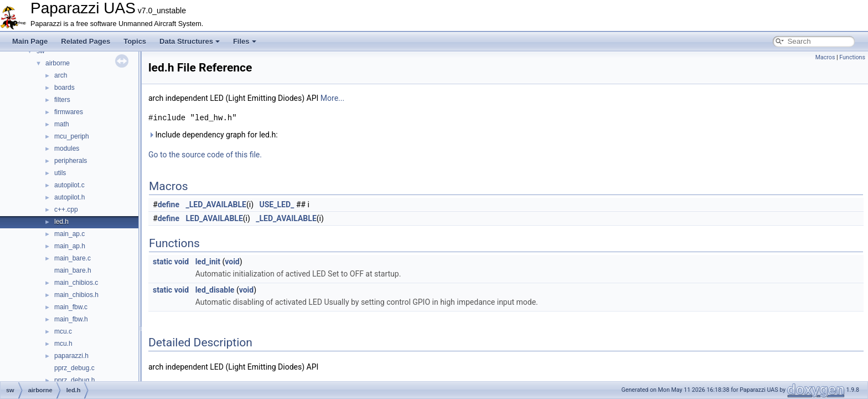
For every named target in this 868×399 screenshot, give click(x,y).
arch (61, 75)
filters (62, 100)
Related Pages (86, 41)
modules (67, 149)
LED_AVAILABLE (215, 218)
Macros (825, 57)
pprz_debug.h (74, 380)
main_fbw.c (71, 307)
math (62, 124)
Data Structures (190, 41)
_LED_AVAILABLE (216, 204)
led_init (208, 262)
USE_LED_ (277, 204)
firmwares (69, 112)
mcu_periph (72, 136)
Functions (852, 57)
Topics (135, 41)
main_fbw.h (71, 319)
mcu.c (63, 331)
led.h (61, 222)
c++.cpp (66, 209)
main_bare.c (73, 258)
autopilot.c (69, 185)
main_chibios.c (76, 283)
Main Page (30, 41)
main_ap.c (69, 234)
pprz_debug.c (74, 368)
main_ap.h (70, 246)
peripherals (71, 161)
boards (64, 88)
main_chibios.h (76, 295)
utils (60, 173)
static (162, 262)
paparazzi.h (71, 356)
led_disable (215, 290)
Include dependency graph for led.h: (213, 135)
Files (245, 41)
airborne (58, 63)
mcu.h (63, 344)
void (182, 262)
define (169, 204)
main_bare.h (73, 270)
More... (332, 98)
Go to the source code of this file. (205, 155)
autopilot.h (69, 197)
